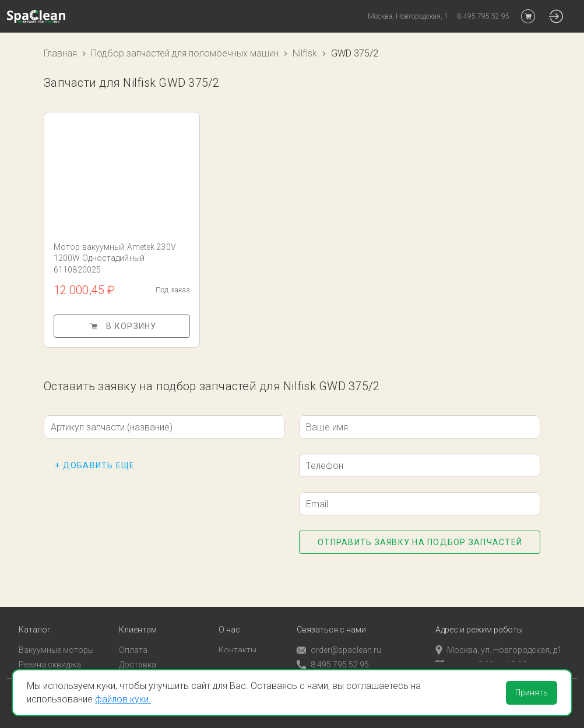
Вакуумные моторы (56, 634)
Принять (532, 692)
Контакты (238, 634)
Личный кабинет (150, 663)
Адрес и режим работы (479, 614)
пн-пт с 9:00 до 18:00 (481, 649)
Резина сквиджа (50, 649)
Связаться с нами (331, 614)
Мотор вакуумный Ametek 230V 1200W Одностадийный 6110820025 (115, 258)
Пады (29, 663)
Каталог (35, 614)
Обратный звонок (331, 663)
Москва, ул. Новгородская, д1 (499, 634)
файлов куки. (123, 699)
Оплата (133, 634)
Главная (60, 53)
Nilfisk (305, 53)
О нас (229, 614)
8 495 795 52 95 (333, 649)
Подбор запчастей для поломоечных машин (185, 53)
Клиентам (138, 614)
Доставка (138, 649)
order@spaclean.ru (339, 635)
